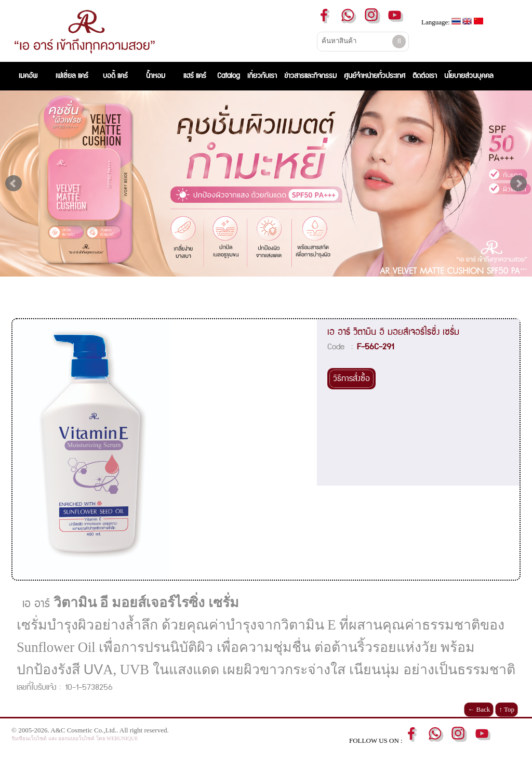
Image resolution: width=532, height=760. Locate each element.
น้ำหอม (156, 76)
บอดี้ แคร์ (115, 76)
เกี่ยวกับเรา (262, 76)
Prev (14, 184)
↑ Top (507, 709)
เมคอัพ (30, 76)
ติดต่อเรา (425, 76)
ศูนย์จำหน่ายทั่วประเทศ (375, 76)
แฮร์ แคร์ (195, 76)
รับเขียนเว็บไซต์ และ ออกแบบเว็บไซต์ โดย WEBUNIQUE (75, 738)
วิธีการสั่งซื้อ (351, 379)
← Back (479, 709)
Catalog (229, 76)
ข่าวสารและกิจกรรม (310, 76)
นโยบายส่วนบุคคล (469, 76)
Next (518, 184)
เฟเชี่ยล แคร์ (72, 76)
